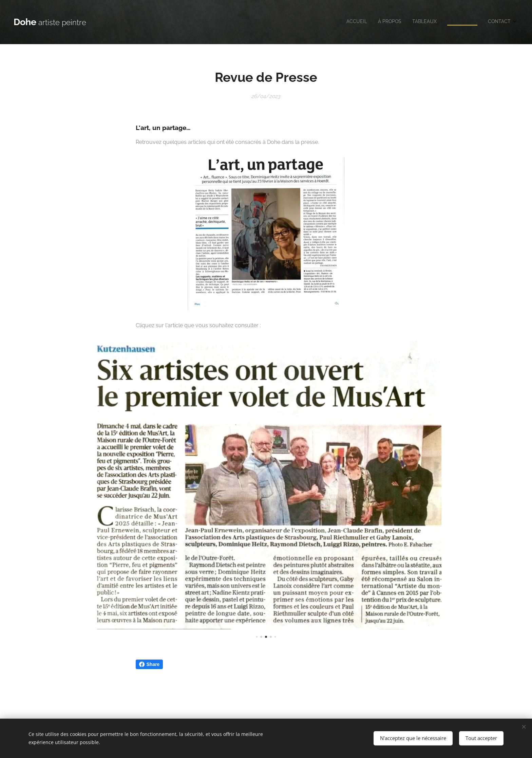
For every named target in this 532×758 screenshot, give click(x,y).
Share (149, 664)
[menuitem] (469, 22)
